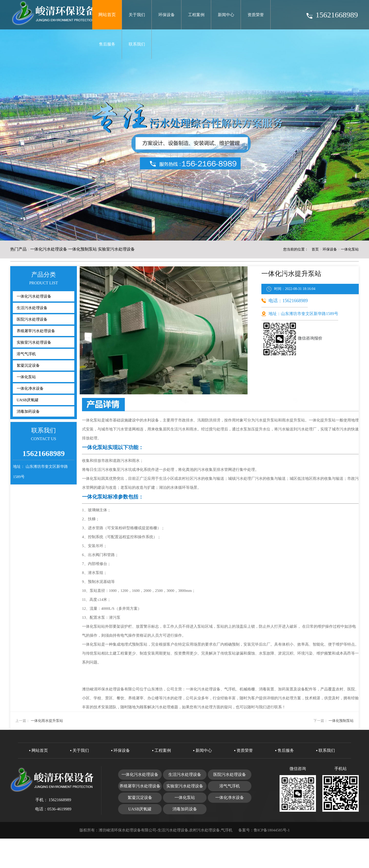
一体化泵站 (350, 249)
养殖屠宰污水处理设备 (36, 331)
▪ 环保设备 (120, 750)
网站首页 (107, 15)
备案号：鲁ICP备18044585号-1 (264, 830)
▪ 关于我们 (79, 750)
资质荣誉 (256, 15)
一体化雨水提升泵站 (47, 721)
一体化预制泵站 (83, 249)
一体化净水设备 (30, 388)
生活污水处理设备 (32, 308)
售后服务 (107, 44)
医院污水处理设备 (32, 319)
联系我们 (137, 44)
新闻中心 (226, 15)
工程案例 (196, 15)
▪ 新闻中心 (202, 750)
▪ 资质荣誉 (243, 750)
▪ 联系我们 (325, 750)
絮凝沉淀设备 (28, 365)
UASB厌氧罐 (28, 400)
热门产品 (18, 249)
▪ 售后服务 (284, 750)
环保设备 (167, 15)
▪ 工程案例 (161, 750)
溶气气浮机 (26, 354)
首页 (315, 249)
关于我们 (137, 15)
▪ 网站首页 (38, 750)
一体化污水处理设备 (49, 249)
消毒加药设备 (28, 411)
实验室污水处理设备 (116, 249)
